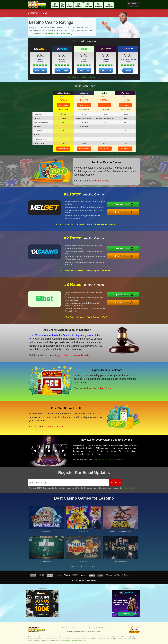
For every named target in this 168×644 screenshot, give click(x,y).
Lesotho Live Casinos (99, 181)
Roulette (70, 6)
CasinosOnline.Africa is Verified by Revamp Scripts (73, 641)
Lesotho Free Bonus (53, 427)
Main (45, 13)
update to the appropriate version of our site (109, 459)
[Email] (68, 483)
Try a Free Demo (122, 212)
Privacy (78, 628)
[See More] (129, 488)
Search (98, 628)
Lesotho (34, 13)
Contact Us (72, 628)
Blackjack (78, 6)
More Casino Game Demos (84, 567)
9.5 (61, 55)
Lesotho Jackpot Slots (99, 388)
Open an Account (122, 204)
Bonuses (55, 6)
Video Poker (88, 6)
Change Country (134, 6)
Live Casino (109, 6)
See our (63, 109)
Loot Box (128, 70)
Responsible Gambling (88, 628)
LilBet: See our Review (74, 317)
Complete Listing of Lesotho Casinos (84, 77)
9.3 (105, 55)
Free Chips (99, 6)
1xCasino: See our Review (72, 271)
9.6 (39, 55)
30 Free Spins (62, 70)
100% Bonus (40, 70)
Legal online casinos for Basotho (73, 355)
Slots (62, 6)
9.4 (83, 55)
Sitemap (104, 628)
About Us (65, 628)
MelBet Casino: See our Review (70, 224)
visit (63, 148)
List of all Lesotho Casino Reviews (84, 580)
